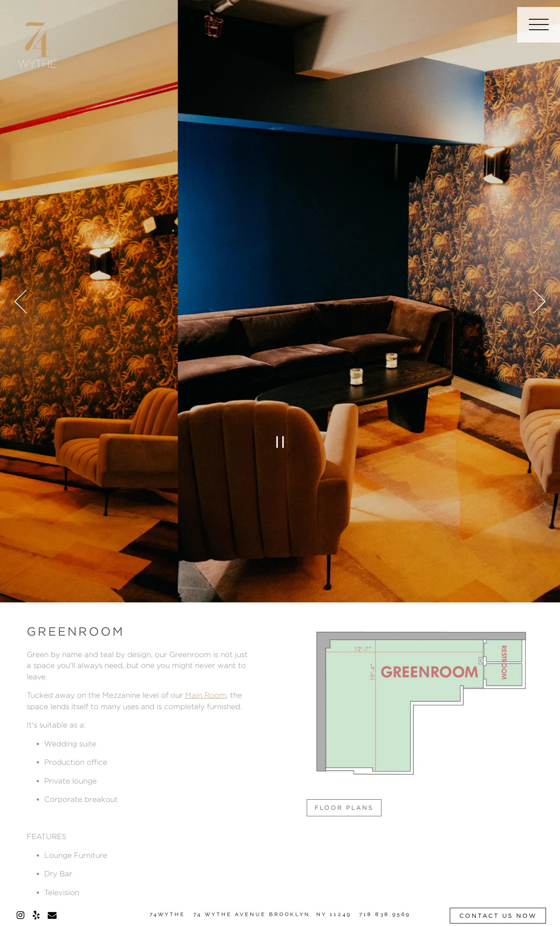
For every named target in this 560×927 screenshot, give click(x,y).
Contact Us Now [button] (498, 916)
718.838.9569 (385, 914)
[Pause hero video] (280, 442)
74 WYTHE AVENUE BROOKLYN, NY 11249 (272, 914)
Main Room (206, 695)
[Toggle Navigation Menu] (539, 25)
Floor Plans (344, 808)
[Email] (52, 915)
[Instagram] (21, 915)
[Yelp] (36, 915)
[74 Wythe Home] (38, 44)
